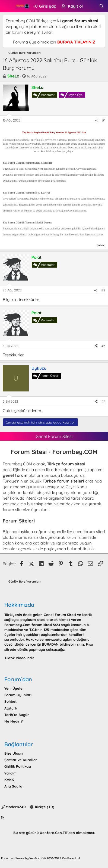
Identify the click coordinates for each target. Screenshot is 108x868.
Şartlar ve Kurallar (21, 760)
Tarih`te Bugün (17, 715)
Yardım (10, 773)
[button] (7, 6)
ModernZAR (13, 807)
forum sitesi (94, 532)
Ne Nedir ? (14, 721)
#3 (103, 346)
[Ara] (102, 6)
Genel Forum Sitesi (60, 615)
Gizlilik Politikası (18, 766)
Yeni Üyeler (14, 688)
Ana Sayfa (13, 786)
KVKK (9, 780)
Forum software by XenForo (41, 858)
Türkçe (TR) (42, 807)
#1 (104, 120)
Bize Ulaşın (14, 753)
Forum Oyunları (18, 695)
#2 (103, 290)
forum (17, 32)
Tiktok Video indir (19, 658)
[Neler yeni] (91, 6)
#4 (103, 401)
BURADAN (50, 644)
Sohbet (10, 701)
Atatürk (11, 708)
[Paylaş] (97, 121)
